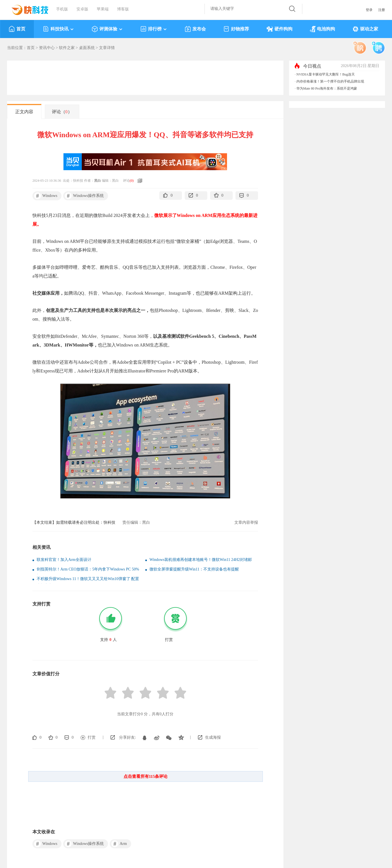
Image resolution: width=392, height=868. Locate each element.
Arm (119, 844)
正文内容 (24, 112)
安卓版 (82, 9)
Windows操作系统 (84, 196)
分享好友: (127, 737)
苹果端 (103, 9)
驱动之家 (365, 29)
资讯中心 (47, 48)
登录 (369, 10)
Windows (46, 196)
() (132, 181)
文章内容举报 (246, 522)
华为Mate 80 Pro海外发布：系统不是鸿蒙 (327, 88)
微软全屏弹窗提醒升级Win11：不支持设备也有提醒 (194, 569)
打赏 (92, 737)
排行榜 (154, 29)
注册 (382, 10)
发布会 (195, 29)
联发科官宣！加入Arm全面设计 (64, 560)
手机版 (62, 9)
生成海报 (213, 737)
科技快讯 (59, 29)
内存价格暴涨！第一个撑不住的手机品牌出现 (330, 81)
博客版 (123, 9)
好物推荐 (236, 29)
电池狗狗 (322, 29)
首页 (17, 29)
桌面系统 (87, 48)
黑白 (98, 181)
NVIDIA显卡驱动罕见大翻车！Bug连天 (326, 74)
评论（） (62, 112)
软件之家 (67, 48)
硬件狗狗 (279, 29)
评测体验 (107, 29)
